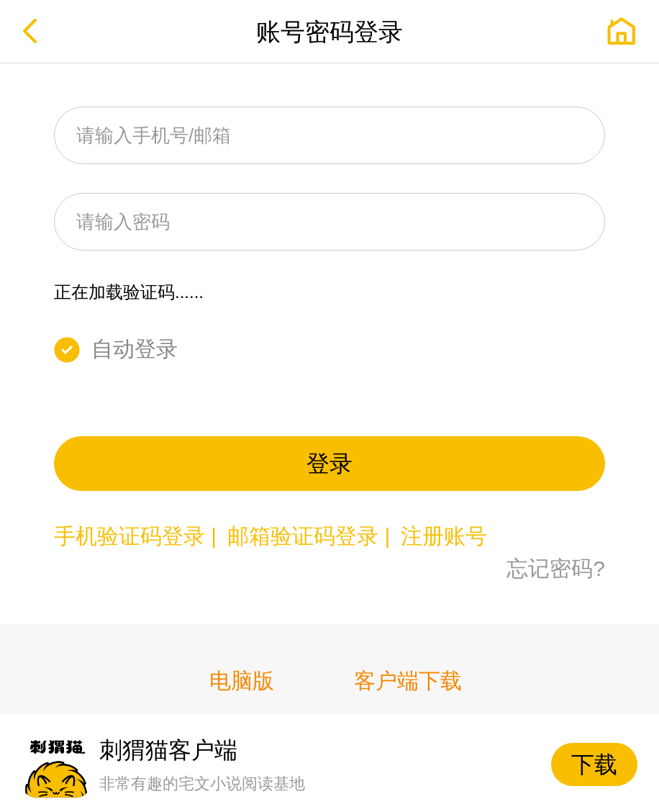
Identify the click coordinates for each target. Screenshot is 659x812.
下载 (594, 764)
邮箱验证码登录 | (312, 536)
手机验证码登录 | (138, 536)
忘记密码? (556, 568)
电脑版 (242, 681)
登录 (329, 464)
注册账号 (444, 536)
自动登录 (135, 349)
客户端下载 (408, 681)
